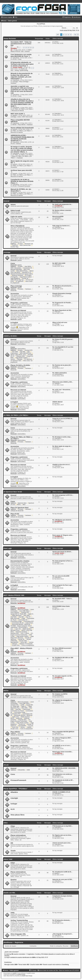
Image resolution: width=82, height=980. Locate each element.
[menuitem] (15, 17)
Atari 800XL (27, 266)
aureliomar (58, 659)
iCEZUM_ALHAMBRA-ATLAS (61, 792)
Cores (20, 59)
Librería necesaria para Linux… (62, 843)
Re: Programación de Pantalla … (62, 303)
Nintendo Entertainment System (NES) (22, 273)
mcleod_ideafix (18, 67)
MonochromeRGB (58, 217)
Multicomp (18, 718)
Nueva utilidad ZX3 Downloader (22, 128)
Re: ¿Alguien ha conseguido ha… (63, 700)
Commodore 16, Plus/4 (21, 710)
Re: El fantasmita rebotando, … (62, 920)
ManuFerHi (58, 650)
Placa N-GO (15, 514)
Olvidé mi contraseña (56, 946)
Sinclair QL (25, 278)
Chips (13, 826)
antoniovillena (21, 344)
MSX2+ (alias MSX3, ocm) (22, 354)
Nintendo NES (20, 356)
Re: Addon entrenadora (60, 373)
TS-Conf (30, 726)
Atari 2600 (14, 352)
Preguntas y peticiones (19, 303)
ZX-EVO (20, 244)
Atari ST (27, 617)
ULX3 (13, 809)
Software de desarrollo (22, 510)
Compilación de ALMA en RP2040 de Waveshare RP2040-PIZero (22, 181)
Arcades (19, 266)
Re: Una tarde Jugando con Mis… (63, 676)
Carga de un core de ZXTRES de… (63, 419)
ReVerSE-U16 (28, 244)
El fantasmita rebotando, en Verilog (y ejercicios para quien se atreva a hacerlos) (22, 64)
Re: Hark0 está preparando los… (62, 204)
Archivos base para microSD (21, 170)
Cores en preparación (27, 645)
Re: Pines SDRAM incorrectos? (62, 648)
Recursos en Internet (18, 111)
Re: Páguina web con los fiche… (62, 835)
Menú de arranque (22, 610)
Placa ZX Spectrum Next (19, 508)
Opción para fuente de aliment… (62, 552)
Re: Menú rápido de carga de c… (62, 446)
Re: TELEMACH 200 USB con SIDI (63, 658)
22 (26, 48)
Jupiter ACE (15, 717)
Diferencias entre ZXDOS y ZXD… (63, 382)
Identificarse (8, 942)
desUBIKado (59, 206)
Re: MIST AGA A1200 (59, 263)
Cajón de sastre (16, 217)
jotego (56, 367)
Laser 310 (17, 629)
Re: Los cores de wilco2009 (61, 576)
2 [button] (64, 35)
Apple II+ (30, 614)
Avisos (13, 205)
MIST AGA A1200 (17, 114)
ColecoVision (29, 623)
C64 (28, 352)
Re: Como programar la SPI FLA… (63, 495)
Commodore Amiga (20, 621)
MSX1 (18, 505)
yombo (57, 304)
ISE (12, 843)
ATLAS (14, 59)
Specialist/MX (21, 726)
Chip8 (23, 618)
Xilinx (6, 823)
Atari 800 (22, 352)
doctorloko (58, 747)
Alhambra (14, 792)
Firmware (20, 289)
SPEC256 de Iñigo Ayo (20, 279)
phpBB (14, 973)
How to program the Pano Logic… (63, 585)
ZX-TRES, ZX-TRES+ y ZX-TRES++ (23, 109)
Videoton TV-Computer (25, 644)
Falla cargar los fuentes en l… (62, 226)
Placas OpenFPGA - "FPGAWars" (16, 789)
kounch (15, 129)
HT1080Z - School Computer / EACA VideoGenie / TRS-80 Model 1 (21, 626)
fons (56, 341)
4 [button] (68, 35)
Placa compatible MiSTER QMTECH (63, 732)
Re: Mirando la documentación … (63, 286)
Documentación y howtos (20, 561)
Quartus (14, 880)
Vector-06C (23, 642)
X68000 (28, 727)
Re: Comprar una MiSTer (60, 694)
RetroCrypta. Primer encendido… (63, 752)
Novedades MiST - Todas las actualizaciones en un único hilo (21, 44)
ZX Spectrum (19, 281)
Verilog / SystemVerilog (21, 70)
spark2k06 (58, 218)
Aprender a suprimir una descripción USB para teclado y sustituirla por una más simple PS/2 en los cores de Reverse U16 (22, 90)
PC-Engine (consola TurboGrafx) (22, 634)
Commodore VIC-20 (17, 623)
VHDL (13, 913)
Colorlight (14, 798)
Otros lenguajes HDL (18, 934)
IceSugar (14, 804)
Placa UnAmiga (24, 82)
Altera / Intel (8, 859)
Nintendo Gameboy (17, 275)
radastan (57, 383)
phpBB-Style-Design (27, 976)
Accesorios (14, 167)
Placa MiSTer (22, 125)
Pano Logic (8, 548)
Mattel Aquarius (26, 629)
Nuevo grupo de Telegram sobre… (63, 535)
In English (14, 323)
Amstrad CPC (28, 350)
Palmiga (57, 324)
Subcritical (16, 58)
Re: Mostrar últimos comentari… (62, 210)
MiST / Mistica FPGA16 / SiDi (21, 51)
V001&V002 (21, 770)
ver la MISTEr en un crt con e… (62, 746)
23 (28, 48)
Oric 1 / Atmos (24, 633)
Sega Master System (25, 277)
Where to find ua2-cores (60, 322)
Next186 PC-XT (26, 272)
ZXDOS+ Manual (57, 402)
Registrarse (19, 942)
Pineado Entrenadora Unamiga (62, 294)
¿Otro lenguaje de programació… (63, 934)
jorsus (56, 42)
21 (24, 48)
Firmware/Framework (24, 186)
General (27, 51)
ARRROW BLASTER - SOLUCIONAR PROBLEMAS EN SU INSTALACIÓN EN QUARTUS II (22, 138)
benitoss (57, 497)
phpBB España (21, 974)
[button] (58, 35)
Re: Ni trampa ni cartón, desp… (62, 437)
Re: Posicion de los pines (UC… (62, 365)
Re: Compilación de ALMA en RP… (63, 780)
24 (31, 48)
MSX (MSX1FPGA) (21, 271)
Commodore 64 (27, 268)
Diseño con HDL (9, 893)
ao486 (22, 705)
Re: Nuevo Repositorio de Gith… (62, 310)
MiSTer (15, 125)
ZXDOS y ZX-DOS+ (10, 336)
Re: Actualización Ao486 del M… (62, 872)
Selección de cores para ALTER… (63, 879)
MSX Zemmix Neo (25, 245)
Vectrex (30, 642)
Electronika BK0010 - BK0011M (20, 624)
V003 (28, 770)
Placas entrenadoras (18, 835)
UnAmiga (15, 82)
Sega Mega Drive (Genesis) (22, 637)
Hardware (13, 83)
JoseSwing (65, 965)
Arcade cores (15, 645)
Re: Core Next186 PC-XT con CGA (63, 347)
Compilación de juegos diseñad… (63, 896)
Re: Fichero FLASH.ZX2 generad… (63, 339)
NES (23, 505)
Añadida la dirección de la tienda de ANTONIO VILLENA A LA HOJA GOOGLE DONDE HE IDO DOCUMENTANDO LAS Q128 (22, 103)
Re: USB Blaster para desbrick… (62, 520)
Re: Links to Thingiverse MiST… (62, 738)
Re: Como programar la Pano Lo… (63, 561)
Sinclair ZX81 (22, 641)
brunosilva (58, 739)
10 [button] (75, 35)
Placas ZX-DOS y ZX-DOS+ (20, 365)
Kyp (56, 608)
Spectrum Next (21, 503)
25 (33, 48)
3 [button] (66, 35)
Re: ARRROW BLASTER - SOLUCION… (64, 768)
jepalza (15, 115)
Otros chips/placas (18, 226)
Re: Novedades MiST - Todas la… (63, 599)
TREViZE (57, 312)
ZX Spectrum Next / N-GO (13, 492)
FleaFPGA (14, 245)
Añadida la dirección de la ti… (62, 465)
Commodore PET (28, 621)
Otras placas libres (18, 815)
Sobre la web (15, 210)
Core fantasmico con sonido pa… (63, 774)
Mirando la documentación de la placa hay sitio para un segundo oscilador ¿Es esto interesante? (22, 76)
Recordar (66, 946)
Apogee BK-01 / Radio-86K (21, 613)
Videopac (19, 359)
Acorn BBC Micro (24, 611)
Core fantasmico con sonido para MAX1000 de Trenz (21, 55)
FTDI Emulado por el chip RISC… (63, 826)
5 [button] (71, 35)
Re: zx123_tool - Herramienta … (62, 390)
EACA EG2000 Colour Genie (61, 606)
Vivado (13, 851)
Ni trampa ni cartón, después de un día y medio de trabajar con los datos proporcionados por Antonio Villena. (22, 149)
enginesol (57, 702)
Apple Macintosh (16, 615)
